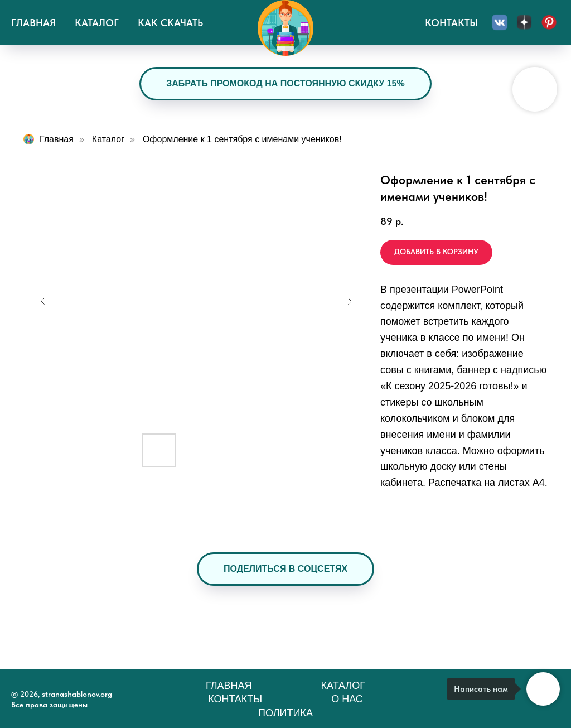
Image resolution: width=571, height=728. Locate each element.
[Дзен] (524, 22)
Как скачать (170, 23)
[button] (285, 569)
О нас (347, 699)
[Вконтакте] (500, 22)
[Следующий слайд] (350, 301)
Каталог (97, 23)
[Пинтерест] (549, 22)
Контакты (451, 23)
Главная (33, 23)
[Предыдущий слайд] (43, 301)
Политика (285, 713)
